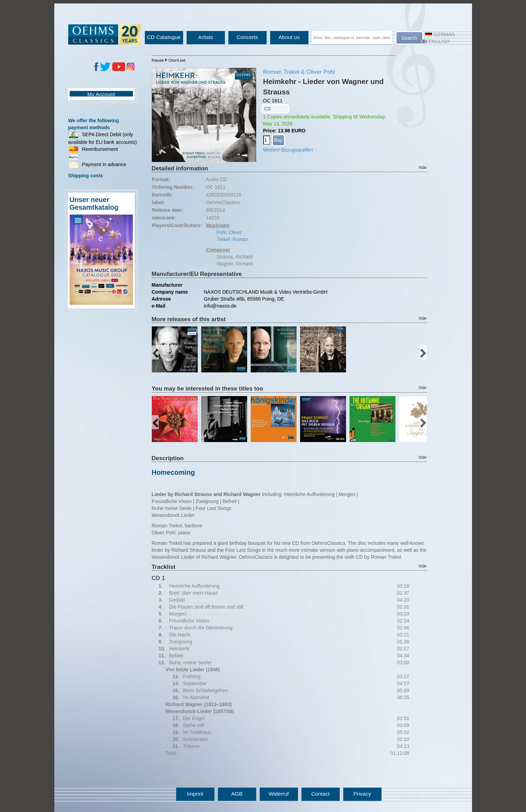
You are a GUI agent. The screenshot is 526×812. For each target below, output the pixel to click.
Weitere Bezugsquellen (288, 150)
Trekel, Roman (232, 239)
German (440, 34)
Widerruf (278, 794)
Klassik (158, 60)
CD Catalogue (164, 37)
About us (289, 37)
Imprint (195, 794)
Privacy (362, 794)
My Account (101, 94)
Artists (206, 37)
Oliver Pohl (321, 72)
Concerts (248, 37)
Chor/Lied (177, 60)
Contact (320, 794)
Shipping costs (86, 176)
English (435, 41)
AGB (237, 794)
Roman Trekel (281, 72)
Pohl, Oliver (229, 232)
